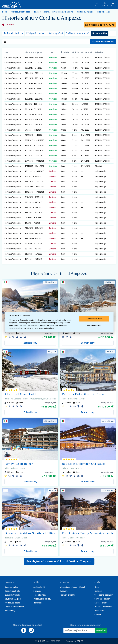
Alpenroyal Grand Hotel (20, 394)
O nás (97, 587)
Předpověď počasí (35, 33)
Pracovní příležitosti (103, 607)
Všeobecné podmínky (104, 595)
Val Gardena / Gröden (20, 399)
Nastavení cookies (94, 325)
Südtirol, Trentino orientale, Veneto (58, 12)
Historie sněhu (104, 12)
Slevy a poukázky (102, 599)
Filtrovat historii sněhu (103, 42)
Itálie (36, 12)
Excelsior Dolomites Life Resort (83, 394)
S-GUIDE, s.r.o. (44, 641)
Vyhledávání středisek (21, 12)
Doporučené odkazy (42, 599)
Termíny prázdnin (68, 595)
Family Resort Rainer (19, 464)
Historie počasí (55, 33)
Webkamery (10, 611)
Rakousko (9, 538)
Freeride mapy (40, 595)
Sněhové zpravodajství (78, 33)
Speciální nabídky (12, 591)
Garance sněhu (101, 603)
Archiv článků (39, 587)
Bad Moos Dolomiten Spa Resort (84, 464)
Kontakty (98, 591)
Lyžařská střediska (12, 595)
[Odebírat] (101, 630)
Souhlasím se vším (94, 319)
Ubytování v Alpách (13, 599)
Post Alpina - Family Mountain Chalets (88, 533)
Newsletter (38, 603)
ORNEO (80, 641)
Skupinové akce (12, 587)
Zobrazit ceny (30, 343)
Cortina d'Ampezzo (85, 12)
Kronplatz (73, 399)
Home (5, 12)
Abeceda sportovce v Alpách (73, 587)
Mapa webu (99, 611)
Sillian (17, 538)
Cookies (98, 615)
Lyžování (64, 591)
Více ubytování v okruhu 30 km (59, 561)
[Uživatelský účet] (97, 4)
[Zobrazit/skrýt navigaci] (113, 4)
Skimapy (37, 591)
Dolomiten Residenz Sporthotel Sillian (30, 533)
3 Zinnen (14, 468)
